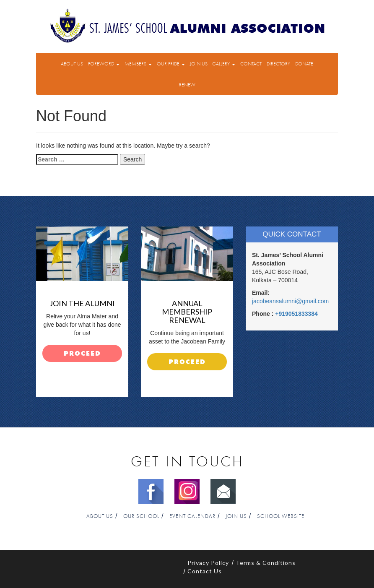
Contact (251, 64)
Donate (304, 64)
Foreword (104, 64)
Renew (187, 85)
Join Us (199, 64)
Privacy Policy (208, 563)
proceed (82, 354)
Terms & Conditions (266, 563)
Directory (278, 64)
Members (138, 64)
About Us (72, 64)
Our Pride (171, 64)
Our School (141, 516)
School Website (281, 516)
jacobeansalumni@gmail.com (290, 301)
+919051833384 (296, 314)
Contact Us (205, 571)
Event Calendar (192, 516)
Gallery (224, 64)
